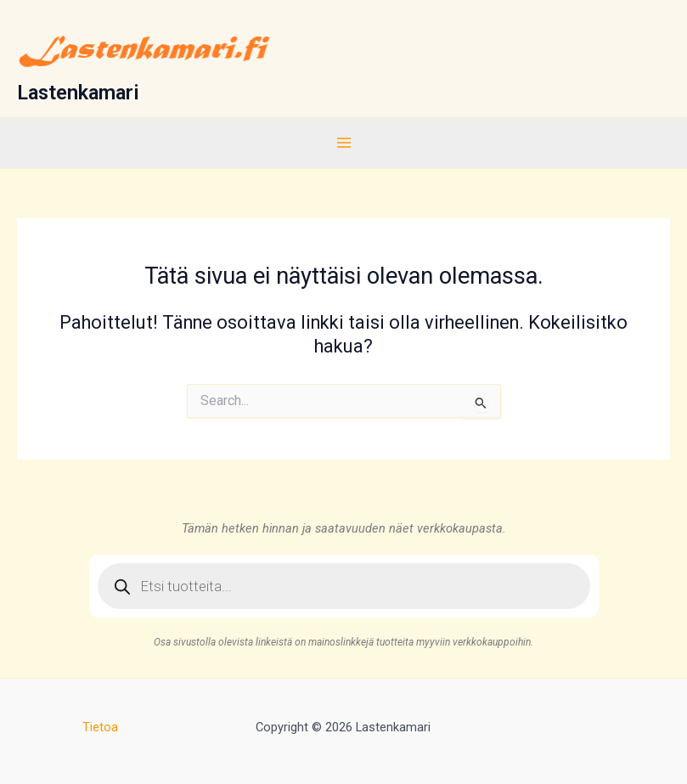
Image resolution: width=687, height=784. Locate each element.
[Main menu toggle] (343, 143)
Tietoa (100, 727)
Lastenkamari (78, 93)
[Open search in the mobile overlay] (344, 586)
